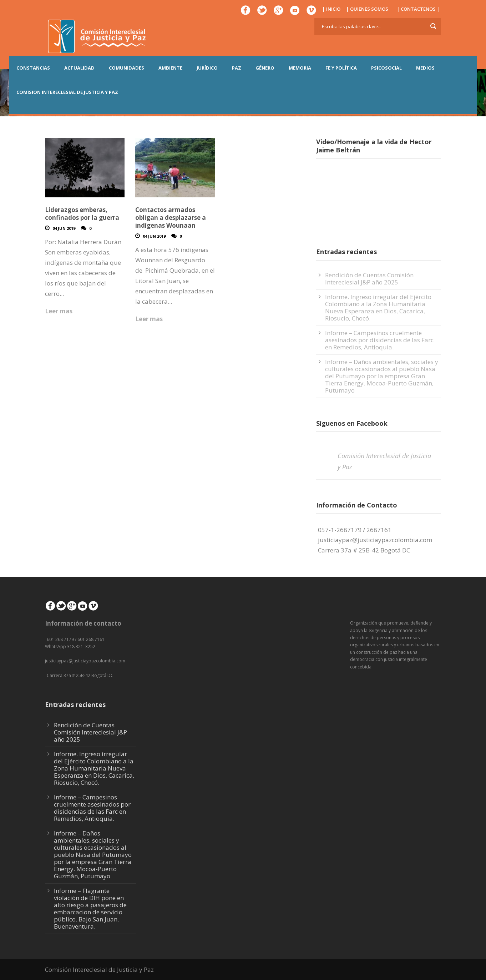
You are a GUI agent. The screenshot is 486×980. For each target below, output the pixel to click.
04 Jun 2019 (64, 228)
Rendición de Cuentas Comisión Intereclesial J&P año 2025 (369, 279)
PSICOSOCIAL (386, 68)
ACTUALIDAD (79, 68)
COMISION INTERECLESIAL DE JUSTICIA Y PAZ (67, 92)
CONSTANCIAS (33, 68)
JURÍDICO (207, 68)
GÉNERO (265, 68)
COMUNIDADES (126, 68)
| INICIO (331, 9)
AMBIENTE (170, 68)
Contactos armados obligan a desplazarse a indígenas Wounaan (171, 218)
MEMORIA (300, 68)
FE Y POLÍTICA (341, 68)
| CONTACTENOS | (418, 9)
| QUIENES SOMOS (367, 9)
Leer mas (59, 311)
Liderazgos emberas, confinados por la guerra (82, 214)
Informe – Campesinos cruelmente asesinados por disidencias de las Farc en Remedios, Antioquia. (379, 340)
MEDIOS (425, 68)
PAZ (237, 68)
